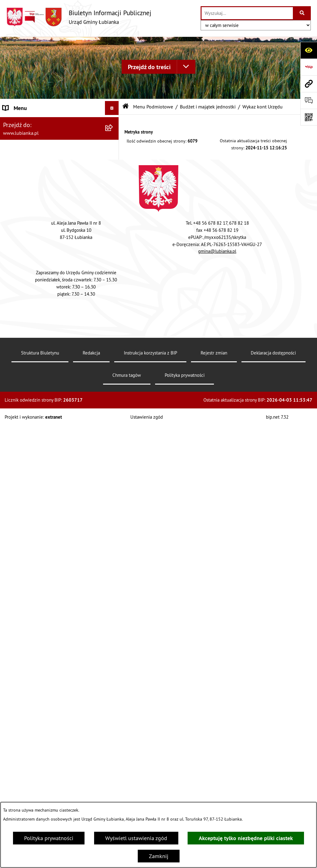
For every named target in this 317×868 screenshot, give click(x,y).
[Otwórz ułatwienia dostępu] (309, 50)
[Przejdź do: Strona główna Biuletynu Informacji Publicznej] (126, 107)
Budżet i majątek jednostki (208, 107)
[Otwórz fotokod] (309, 117)
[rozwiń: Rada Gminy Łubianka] (113, 512)
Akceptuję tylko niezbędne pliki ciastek (246, 838)
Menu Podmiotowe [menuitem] (25, 136)
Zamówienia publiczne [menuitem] (30, 771)
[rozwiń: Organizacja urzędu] (113, 476)
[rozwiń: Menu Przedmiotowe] (113, 743)
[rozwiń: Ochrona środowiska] (113, 440)
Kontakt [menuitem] (12, 785)
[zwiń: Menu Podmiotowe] (113, 136)
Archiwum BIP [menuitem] (20, 122)
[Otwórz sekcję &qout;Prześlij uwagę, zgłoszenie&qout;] (309, 100)
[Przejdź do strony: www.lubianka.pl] (309, 84)
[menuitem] (59, 154)
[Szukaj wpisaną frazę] (302, 13)
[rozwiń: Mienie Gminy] (113, 404)
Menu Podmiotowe (153, 107)
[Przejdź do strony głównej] (79, 17)
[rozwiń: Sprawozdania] (113, 610)
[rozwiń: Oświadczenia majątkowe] (113, 494)
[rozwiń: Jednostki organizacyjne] (113, 368)
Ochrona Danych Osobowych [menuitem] (37, 757)
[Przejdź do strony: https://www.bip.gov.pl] (309, 67)
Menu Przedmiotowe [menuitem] (27, 743)
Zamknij (159, 856)
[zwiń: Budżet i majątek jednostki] (113, 154)
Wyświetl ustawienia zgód (136, 838)
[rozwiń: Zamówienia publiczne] (113, 771)
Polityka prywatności (49, 838)
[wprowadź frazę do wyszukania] (247, 13)
